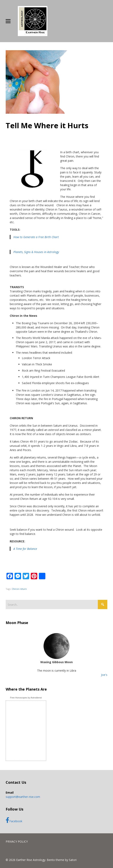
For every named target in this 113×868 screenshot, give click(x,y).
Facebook (14, 820)
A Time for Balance (25, 549)
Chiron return (19, 589)
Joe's (104, 675)
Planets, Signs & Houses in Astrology (36, 252)
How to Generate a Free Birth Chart (36, 237)
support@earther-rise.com (23, 797)
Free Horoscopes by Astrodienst (26, 698)
